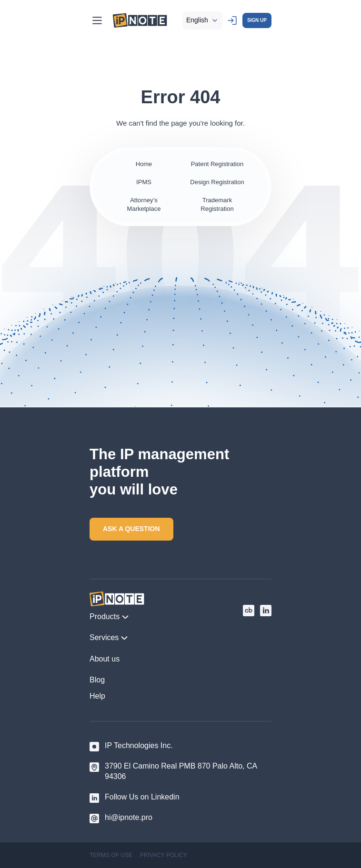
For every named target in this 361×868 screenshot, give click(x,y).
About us (105, 659)
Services (109, 638)
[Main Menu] (97, 20)
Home (144, 164)
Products (109, 617)
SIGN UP (257, 20)
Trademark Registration (217, 204)
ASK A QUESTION (131, 529)
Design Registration (217, 182)
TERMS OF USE (111, 855)
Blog (97, 680)
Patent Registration (217, 164)
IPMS (144, 182)
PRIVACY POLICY (164, 855)
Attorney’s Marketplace (144, 204)
